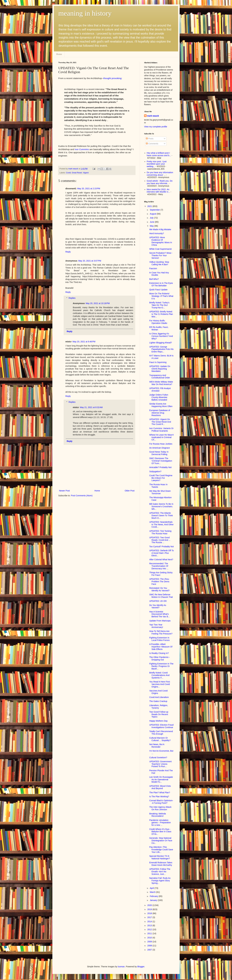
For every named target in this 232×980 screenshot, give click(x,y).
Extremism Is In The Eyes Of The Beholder (161, 284)
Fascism (153, 268)
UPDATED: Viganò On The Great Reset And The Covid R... (160, 422)
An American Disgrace (160, 448)
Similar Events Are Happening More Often (161, 405)
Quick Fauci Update (158, 290)
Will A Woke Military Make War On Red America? (161, 383)
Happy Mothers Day (158, 721)
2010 (150, 938)
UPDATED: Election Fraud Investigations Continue (161, 726)
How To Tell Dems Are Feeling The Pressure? (161, 632)
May (152, 226)
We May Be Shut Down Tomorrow (160, 492)
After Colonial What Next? (161, 560)
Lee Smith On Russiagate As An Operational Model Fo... (161, 780)
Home (59, 54)
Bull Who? (154, 279)
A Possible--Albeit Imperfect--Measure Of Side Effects (161, 647)
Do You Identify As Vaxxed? (158, 606)
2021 (150, 206)
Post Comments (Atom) (82, 496)
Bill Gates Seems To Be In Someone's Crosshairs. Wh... (161, 506)
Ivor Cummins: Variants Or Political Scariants (161, 430)
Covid (68, 173)
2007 (150, 950)
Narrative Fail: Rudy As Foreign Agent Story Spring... (160, 881)
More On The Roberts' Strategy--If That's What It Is (161, 296)
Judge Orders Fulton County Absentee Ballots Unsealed (159, 397)
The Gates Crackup (158, 701)
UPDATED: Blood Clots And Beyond (160, 787)
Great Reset (77, 173)
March (153, 892)
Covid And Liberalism (159, 697)
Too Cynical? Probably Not (161, 547)
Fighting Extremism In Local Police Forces (159, 639)
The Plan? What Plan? (160, 793)
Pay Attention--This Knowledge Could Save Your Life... (161, 850)
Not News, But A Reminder (157, 746)
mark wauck (153, 116)
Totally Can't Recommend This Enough (161, 733)
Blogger (141, 967)
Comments (152, 144)
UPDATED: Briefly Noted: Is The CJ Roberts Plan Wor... (161, 314)
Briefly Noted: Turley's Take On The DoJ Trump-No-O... (159, 305)
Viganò (86, 173)
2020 (150, 905)
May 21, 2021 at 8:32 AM (91, 407)
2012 (150, 929)
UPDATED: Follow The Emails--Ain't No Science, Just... (160, 872)
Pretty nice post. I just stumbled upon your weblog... (157, 164)
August (153, 214)
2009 (150, 942)
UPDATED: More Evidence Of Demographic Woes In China (161, 241)
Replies (72, 298)
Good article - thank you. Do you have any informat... (160, 182)
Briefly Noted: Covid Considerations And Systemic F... (159, 675)
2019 (150, 909)
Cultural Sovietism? (158, 757)
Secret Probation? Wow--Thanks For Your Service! (161, 255)
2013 (150, 925)
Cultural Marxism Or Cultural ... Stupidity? (160, 739)
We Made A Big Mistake (160, 229)
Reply (68, 252)
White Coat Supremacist (160, 249)
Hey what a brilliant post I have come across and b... (159, 154)
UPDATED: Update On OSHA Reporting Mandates (160, 369)
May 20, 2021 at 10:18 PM (98, 303)
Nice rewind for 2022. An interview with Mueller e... (158, 191)
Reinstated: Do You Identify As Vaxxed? (159, 589)
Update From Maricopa (160, 621)
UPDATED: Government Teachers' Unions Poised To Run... (160, 764)
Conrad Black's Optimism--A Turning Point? (161, 802)
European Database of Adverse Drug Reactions (160, 413)
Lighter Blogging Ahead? (161, 343)
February (154, 896)
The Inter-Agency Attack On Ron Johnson (160, 808)
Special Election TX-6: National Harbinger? (160, 857)
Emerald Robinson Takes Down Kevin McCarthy (161, 864)
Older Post (130, 491)
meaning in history (85, 13)
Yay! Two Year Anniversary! (156, 626)
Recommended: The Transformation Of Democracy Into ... (159, 566)
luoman (121, 967)
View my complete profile (156, 127)
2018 (150, 913)
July (152, 218)
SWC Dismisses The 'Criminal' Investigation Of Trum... (161, 461)
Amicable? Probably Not (160, 467)
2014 (150, 921)
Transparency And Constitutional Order (160, 377)
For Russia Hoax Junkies (161, 444)
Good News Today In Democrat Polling (159, 453)
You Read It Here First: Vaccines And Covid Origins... (160, 684)
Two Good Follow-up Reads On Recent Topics (159, 714)
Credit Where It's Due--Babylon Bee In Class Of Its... (160, 832)
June (152, 222)
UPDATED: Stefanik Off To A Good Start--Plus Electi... (161, 553)
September (155, 210)
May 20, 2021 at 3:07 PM (90, 261)
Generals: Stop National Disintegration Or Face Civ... (161, 841)
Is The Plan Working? (159, 796)
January (154, 900)
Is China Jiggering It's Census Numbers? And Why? (161, 336)
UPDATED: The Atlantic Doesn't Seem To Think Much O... (161, 515)
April (152, 888)
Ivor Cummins (82, 149)
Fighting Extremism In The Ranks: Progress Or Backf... (161, 666)
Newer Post (64, 491)
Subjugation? (155, 471)
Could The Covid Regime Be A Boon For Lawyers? (161, 478)
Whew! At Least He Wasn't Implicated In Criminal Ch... (161, 437)
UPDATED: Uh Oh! (158, 601)
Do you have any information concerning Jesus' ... (160, 174)
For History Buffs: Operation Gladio (158, 322)
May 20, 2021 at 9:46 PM (84, 342)
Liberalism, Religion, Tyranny (159, 707)
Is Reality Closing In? (159, 653)
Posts (150, 139)
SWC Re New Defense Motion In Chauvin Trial (161, 596)
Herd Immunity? (157, 233)
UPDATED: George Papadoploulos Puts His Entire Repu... (161, 349)
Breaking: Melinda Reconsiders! (158, 815)
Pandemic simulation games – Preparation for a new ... (160, 823)
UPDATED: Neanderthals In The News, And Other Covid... (161, 524)
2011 (150, 933)
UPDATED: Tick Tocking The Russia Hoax (160, 532)
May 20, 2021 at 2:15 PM (89, 189)
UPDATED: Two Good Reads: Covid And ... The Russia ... (160, 540)
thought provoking (112, 78)
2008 (150, 946)
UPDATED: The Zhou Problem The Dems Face (159, 582)
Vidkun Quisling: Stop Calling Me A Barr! (159, 263)
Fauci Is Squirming (158, 362)
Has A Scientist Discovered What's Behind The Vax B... (159, 614)
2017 (150, 917)
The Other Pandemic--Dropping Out (160, 658)
